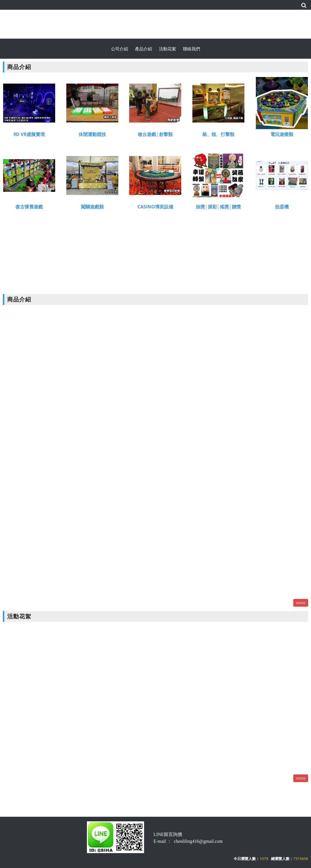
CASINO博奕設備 (155, 208)
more (301, 603)
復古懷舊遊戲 (29, 208)
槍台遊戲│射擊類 (155, 136)
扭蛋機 (282, 208)
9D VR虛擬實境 (29, 136)
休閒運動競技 (92, 136)
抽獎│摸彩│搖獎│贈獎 (218, 208)
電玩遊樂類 (282, 136)
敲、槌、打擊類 (218, 136)
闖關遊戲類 (92, 208)
